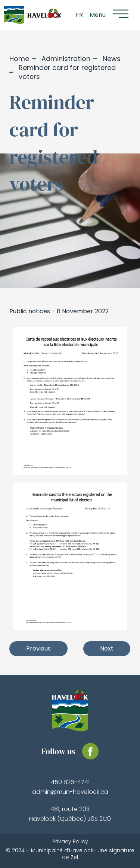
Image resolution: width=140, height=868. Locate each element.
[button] (112, 15)
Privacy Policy (70, 841)
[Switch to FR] (79, 15)
